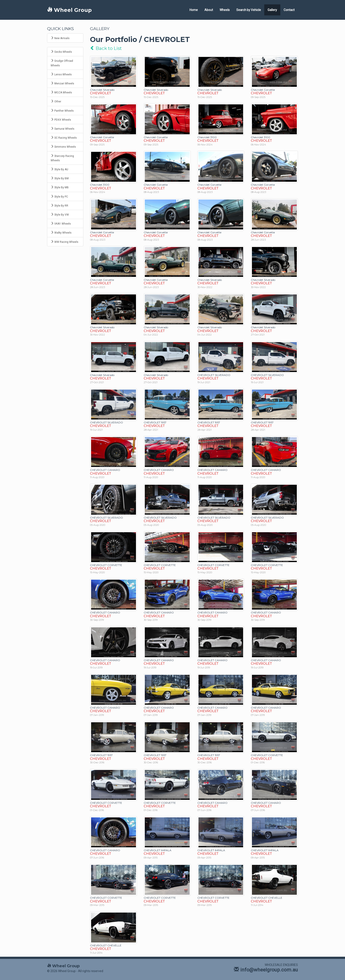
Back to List (106, 48)
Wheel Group (69, 10)
